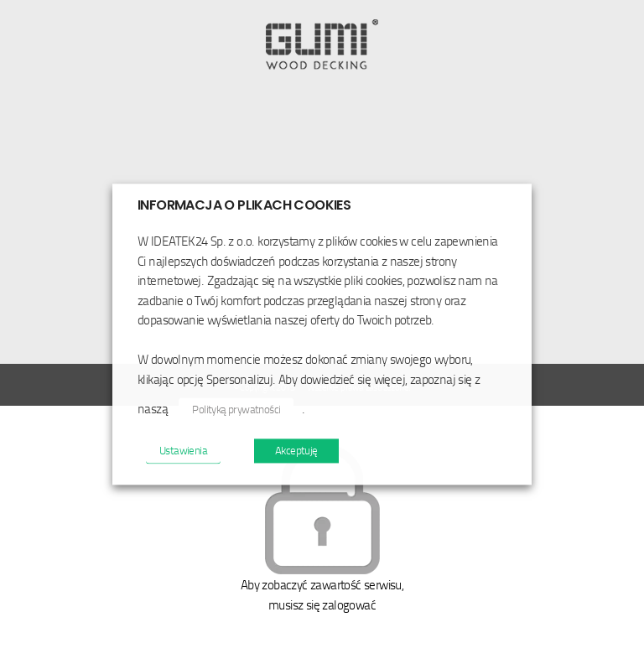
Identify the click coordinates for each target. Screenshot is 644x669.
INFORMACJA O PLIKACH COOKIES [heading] (244, 205)
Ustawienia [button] (183, 451)
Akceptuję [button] (296, 451)
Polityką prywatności (236, 410)
